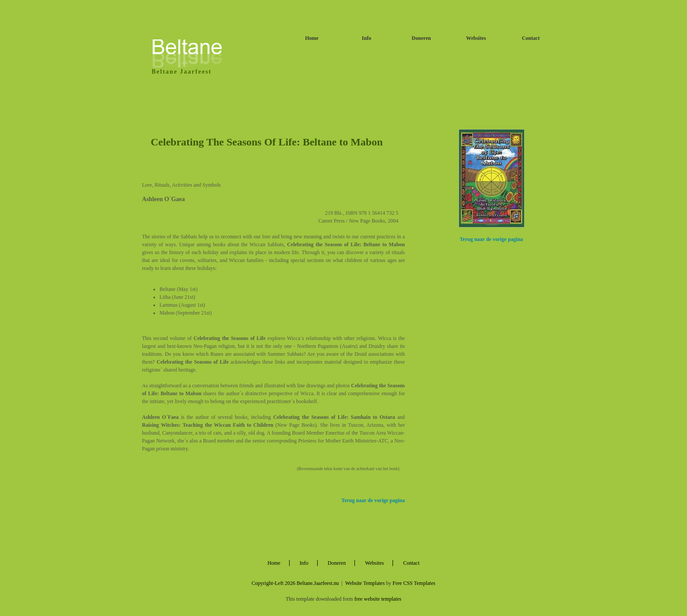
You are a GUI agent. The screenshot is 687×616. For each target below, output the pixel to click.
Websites (476, 38)
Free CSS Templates (414, 583)
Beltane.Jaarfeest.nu (318, 583)
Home (312, 38)
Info (367, 38)
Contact (531, 38)
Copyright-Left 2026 (273, 583)
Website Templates (365, 583)
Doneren (421, 38)
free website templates (378, 599)
